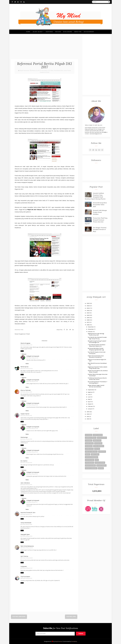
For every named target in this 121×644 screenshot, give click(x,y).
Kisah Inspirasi (99, 446)
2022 (88, 311)
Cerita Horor (98, 435)
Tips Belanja (89, 463)
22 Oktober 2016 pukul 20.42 (27, 558)
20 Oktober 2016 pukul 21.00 (33, 358)
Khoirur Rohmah (26, 390)
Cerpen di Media (91, 438)
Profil (88, 454)
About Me (78, 32)
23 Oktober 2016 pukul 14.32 (27, 568)
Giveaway (89, 441)
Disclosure (68, 32)
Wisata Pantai (101, 465)
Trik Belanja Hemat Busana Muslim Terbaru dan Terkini (97, 379)
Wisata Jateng (100, 463)
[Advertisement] (45, 47)
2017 (88, 322)
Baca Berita (45, 70)
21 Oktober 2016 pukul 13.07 (33, 452)
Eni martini (24, 461)
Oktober (90, 332)
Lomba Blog (89, 449)
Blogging (89, 435)
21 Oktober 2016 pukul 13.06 (33, 429)
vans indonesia (25, 483)
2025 (88, 303)
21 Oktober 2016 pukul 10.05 (27, 392)
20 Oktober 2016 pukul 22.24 (27, 369)
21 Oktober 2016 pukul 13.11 (32, 502)
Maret (90, 404)
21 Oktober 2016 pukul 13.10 (33, 474)
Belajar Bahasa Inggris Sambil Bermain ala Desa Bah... (96, 386)
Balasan (24, 354)
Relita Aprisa (24, 367)
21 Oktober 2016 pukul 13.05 (33, 381)
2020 (88, 315)
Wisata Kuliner (90, 465)
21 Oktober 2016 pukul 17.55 (27, 514)
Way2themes (58, 641)
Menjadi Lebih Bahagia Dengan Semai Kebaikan (100, 212)
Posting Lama (71, 617)
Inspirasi (49, 32)
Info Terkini (51, 70)
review (65, 70)
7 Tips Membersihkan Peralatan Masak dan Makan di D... (97, 345)
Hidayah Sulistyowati (33, 356)
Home (28, 32)
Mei (89, 399)
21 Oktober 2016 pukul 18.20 (27, 525)
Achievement (89, 32)
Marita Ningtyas (25, 343)
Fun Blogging (102, 438)
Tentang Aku (90, 460)
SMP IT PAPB (95, 454)
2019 (88, 318)
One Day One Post (91, 452)
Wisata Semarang (91, 468)
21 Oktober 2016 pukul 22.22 (27, 536)
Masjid (97, 449)
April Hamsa (24, 556)
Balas (22, 351)
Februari (90, 406)
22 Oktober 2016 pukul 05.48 (27, 548)
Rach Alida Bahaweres (27, 546)
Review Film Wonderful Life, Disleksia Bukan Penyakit (98, 371)
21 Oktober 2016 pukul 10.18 (27, 416)
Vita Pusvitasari (25, 577)
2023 (88, 308)
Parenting (102, 452)
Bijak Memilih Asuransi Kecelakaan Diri (97, 364)
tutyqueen (24, 566)
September (91, 390)
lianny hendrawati (26, 523)
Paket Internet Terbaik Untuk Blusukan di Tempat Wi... (96, 357)
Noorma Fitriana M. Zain (28, 513)
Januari (90, 409)
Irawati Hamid (25, 414)
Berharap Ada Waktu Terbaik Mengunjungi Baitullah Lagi (96, 349)
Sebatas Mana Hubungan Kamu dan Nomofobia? (98, 375)
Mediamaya (24, 437)
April (89, 402)
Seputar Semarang (92, 457)
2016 (88, 325)
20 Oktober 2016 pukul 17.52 (27, 345)
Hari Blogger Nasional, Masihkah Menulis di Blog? (100, 229)
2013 (88, 417)
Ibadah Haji (97, 441)
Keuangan (89, 446)
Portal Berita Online (59, 70)
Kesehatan (98, 443)
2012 (88, 419)
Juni (89, 397)
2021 (88, 313)
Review (58, 32)
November (91, 329)
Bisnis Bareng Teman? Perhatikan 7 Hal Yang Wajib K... (97, 382)
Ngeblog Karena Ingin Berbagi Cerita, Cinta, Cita (96, 334)
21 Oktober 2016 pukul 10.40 (27, 463)
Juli (89, 395)
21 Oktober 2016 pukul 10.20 (27, 439)
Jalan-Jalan (37, 32)
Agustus (90, 392)
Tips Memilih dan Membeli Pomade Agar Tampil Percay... (97, 338)
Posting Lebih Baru (19, 617)
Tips (97, 460)
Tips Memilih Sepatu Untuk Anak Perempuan (97, 353)
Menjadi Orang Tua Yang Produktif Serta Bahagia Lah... (97, 342)
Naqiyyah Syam (25, 534)
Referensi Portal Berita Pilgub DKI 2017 (97, 360)
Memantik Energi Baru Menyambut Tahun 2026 (100, 205)
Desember (91, 327)
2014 (88, 414)
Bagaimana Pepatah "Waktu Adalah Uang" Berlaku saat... (98, 368)
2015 (88, 412)
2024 (88, 306)
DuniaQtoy (74, 641)
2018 (88, 320)
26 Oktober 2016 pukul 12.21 (27, 578)
